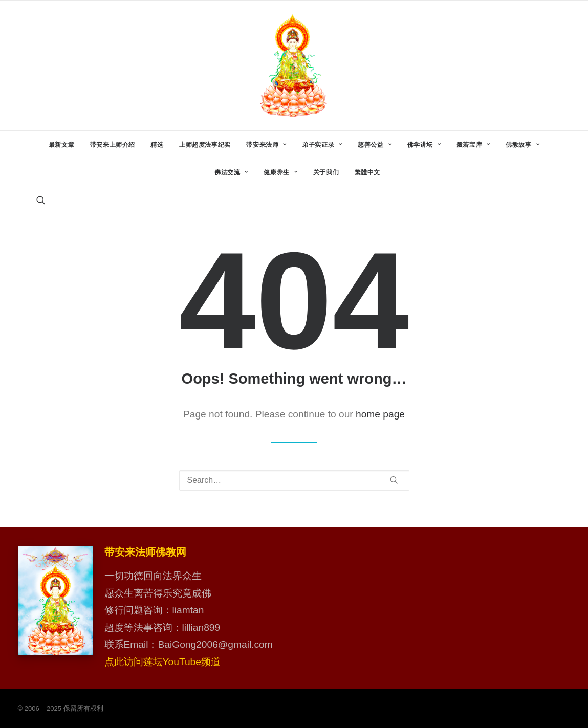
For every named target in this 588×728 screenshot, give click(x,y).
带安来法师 (266, 145)
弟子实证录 (322, 145)
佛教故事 (522, 145)
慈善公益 (375, 145)
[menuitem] (61, 145)
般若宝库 (473, 145)
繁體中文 (367, 172)
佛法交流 (231, 172)
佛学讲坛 (424, 145)
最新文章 (61, 145)
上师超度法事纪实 (205, 145)
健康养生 (280, 172)
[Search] (294, 480)
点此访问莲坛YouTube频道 (162, 662)
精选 (157, 145)
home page (380, 414)
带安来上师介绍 (113, 145)
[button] (41, 200)
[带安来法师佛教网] (294, 65)
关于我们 (326, 172)
